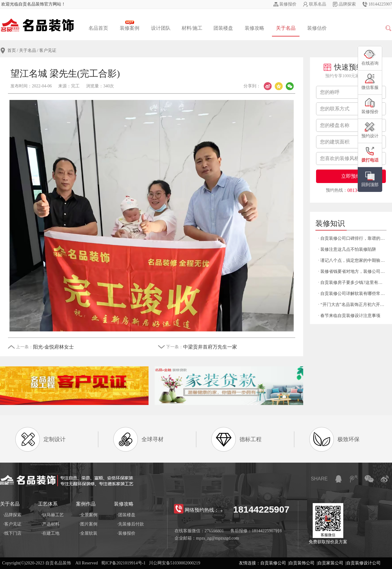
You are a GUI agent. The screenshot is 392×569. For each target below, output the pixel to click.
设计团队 (161, 28)
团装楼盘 (223, 28)
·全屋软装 (88, 533)
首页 (12, 50)
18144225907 (380, 4)
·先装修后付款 (130, 524)
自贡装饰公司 (302, 563)
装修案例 (130, 26)
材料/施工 (192, 28)
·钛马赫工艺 (52, 515)
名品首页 (98, 28)
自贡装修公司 (273, 563)
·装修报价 (126, 533)
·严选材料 (50, 524)
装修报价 (288, 4)
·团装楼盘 (126, 515)
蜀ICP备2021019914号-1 (123, 563)
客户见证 (48, 50)
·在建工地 (50, 533)
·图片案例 (88, 524)
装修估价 (317, 28)
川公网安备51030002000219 (175, 563)
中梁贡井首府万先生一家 (210, 347)
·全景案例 (88, 515)
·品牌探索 (12, 515)
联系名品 (318, 4)
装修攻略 (254, 28)
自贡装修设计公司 (364, 563)
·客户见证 (12, 524)
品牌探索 (347, 4)
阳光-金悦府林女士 (53, 347)
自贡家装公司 (330, 563)
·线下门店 (12, 533)
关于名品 (286, 28)
